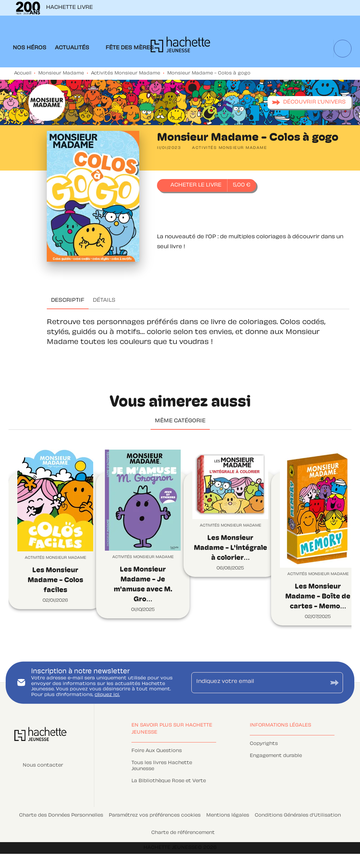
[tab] (30, 48)
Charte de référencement (183, 833)
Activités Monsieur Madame (126, 73)
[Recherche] (343, 49)
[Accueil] (180, 47)
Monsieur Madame (61, 73)
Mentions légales (228, 816)
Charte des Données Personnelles (61, 816)
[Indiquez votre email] (258, 683)
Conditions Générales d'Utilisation (298, 816)
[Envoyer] (334, 683)
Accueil (23, 73)
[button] (310, 102)
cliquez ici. (107, 695)
